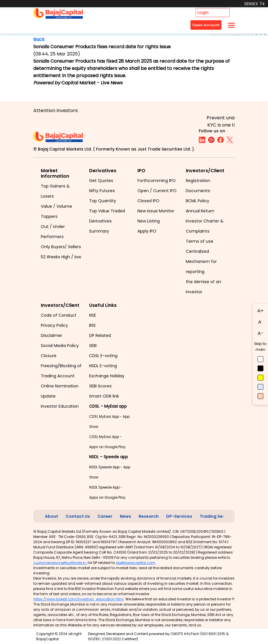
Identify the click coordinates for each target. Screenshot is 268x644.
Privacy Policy (54, 325)
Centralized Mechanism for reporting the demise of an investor (203, 272)
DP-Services (179, 516)
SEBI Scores (100, 386)
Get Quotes (101, 181)
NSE (93, 315)
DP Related (100, 335)
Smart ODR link (104, 396)
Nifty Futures (102, 191)
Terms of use (200, 241)
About (52, 516)
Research (149, 516)
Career (105, 516)
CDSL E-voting (103, 356)
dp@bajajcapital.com (136, 563)
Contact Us (78, 516)
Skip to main (260, 347)
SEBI (93, 346)
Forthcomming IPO (157, 181)
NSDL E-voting (103, 366)
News (125, 516)
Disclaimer (52, 335)
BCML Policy (198, 201)
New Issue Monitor (156, 211)
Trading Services (217, 516)
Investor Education (60, 406)
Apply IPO (147, 231)
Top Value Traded (107, 211)
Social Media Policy (60, 346)
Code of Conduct (59, 315)
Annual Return (200, 211)
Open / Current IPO (157, 191)
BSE (92, 325)
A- (260, 333)
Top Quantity (103, 201)
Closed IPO (148, 201)
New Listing (149, 221)
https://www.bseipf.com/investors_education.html (78, 599)
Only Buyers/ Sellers (61, 247)
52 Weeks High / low (61, 257)
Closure (49, 356)
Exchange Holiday (107, 376)
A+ (260, 311)
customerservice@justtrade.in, (60, 563)
